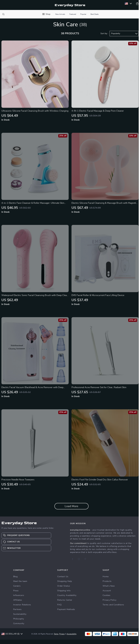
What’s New (109, 590)
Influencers (19, 600)
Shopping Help (65, 586)
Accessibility (72, 638)
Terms (57, 638)
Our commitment (78, 548)
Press (16, 595)
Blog (15, 581)
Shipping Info (64, 595)
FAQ (59, 609)
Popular (83, 14)
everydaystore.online (80, 534)
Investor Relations (22, 609)
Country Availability (67, 600)
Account (107, 595)
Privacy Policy (109, 604)
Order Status (64, 590)
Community (19, 628)
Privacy (62, 638)
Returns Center (65, 604)
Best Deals (95, 14)
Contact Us (63, 581)
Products (107, 586)
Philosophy (19, 623)
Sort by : (104, 38)
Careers (17, 590)
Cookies (106, 600)
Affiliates (18, 604)
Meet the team (20, 586)
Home (106, 581)
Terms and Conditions (113, 609)
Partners (17, 614)
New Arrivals (60, 14)
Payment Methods (66, 614)
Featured (73, 14)
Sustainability (20, 619)
